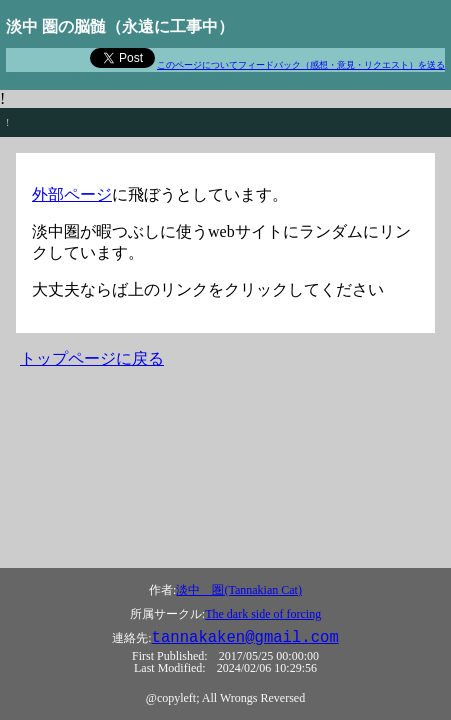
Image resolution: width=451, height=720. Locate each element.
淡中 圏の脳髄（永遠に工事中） (120, 26)
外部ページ (72, 194)
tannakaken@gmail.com (245, 638)
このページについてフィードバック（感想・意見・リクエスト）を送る (301, 65)
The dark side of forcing (263, 614)
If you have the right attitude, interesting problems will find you (133, 77)
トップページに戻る (92, 358)
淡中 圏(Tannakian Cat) (238, 590)
